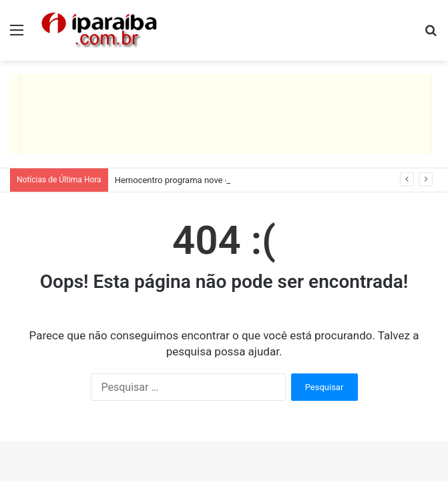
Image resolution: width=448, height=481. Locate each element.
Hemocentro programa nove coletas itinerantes (206, 180)
